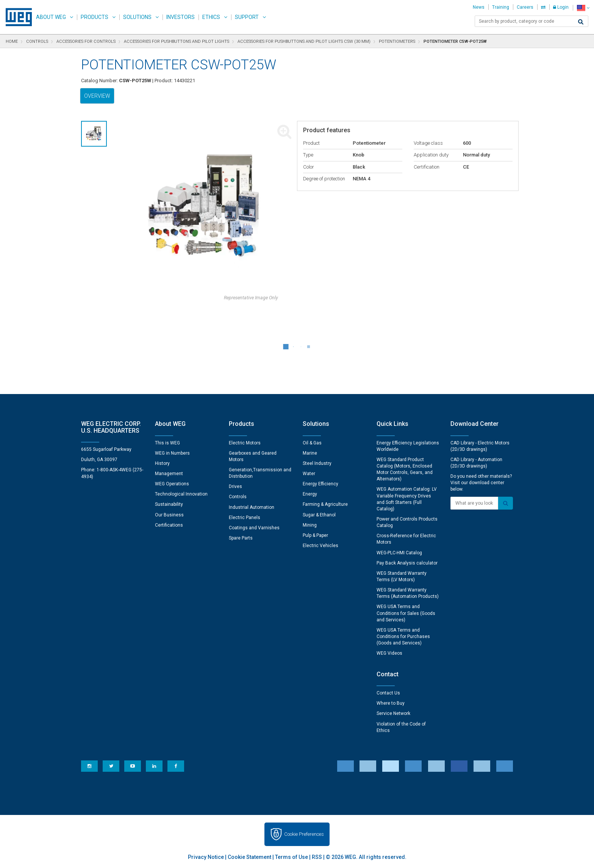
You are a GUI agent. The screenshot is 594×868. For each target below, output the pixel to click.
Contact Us (388, 693)
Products (95, 17)
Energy (310, 494)
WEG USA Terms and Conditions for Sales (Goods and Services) (406, 613)
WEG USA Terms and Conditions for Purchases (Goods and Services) (403, 637)
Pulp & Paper (315, 535)
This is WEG (167, 443)
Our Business (169, 515)
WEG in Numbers (172, 453)
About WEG (51, 17)
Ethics (211, 17)
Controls (238, 497)
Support (247, 17)
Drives (235, 486)
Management (169, 474)
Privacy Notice (206, 857)
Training (501, 7)
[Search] (581, 22)
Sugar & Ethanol (319, 515)
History (162, 463)
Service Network (393, 713)
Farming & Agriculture (325, 504)
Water (309, 474)
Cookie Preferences (304, 834)
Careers (525, 7)
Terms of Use (292, 857)
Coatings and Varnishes (254, 528)
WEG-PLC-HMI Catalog (399, 553)
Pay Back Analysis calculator (407, 563)
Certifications (169, 525)
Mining (310, 525)
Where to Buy (391, 703)
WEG (16, 17)
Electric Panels (245, 518)
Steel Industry (317, 463)
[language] (583, 8)
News (479, 7)
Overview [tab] (97, 96)
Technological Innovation (181, 494)
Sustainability (169, 504)
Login (561, 7)
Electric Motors (245, 443)
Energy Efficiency (320, 484)
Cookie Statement (249, 857)
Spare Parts (241, 538)
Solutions (137, 17)
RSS (317, 857)
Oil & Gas (312, 443)
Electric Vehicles (320, 546)
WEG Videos (389, 653)
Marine (310, 453)
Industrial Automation (252, 507)
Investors (181, 17)
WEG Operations (172, 484)
